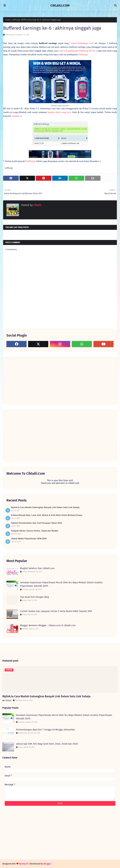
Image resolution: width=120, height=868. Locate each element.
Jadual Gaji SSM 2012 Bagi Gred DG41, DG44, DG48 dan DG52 (47, 744)
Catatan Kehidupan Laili (82, 43)
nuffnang (16, 20)
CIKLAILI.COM (60, 5)
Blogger (47, 864)
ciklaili (37, 205)
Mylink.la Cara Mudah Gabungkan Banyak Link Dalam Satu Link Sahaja (45, 507)
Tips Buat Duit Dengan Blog (34, 597)
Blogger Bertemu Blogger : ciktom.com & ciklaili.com (48, 625)
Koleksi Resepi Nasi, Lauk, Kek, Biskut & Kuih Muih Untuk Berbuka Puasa (47, 515)
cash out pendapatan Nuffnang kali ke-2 (78, 51)
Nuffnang (83, 54)
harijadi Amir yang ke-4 (59, 112)
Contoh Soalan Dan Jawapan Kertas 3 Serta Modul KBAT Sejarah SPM (56, 611)
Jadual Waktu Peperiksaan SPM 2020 (29, 539)
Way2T (25, 864)
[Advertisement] (30, 380)
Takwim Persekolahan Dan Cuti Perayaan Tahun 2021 (37, 523)
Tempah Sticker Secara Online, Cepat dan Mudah (35, 531)
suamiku (16, 116)
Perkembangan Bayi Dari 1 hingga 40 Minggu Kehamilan (45, 730)
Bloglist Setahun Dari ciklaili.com (37, 568)
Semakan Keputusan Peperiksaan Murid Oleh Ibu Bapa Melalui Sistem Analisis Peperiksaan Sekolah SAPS (61, 584)
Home (8, 20)
